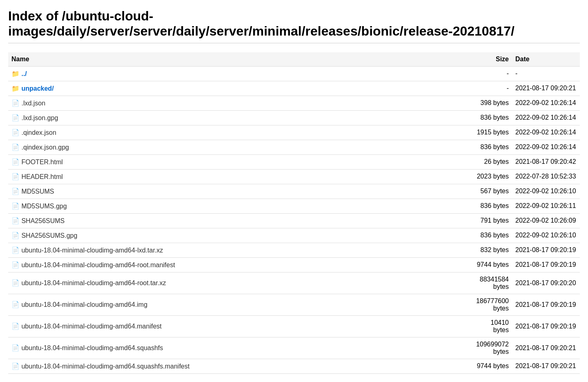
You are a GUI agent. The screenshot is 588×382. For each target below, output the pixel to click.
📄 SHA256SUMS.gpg (44, 236)
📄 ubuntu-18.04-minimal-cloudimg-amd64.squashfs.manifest (100, 366)
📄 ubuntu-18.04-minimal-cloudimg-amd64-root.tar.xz (89, 283)
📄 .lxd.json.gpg (35, 118)
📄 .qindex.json (34, 133)
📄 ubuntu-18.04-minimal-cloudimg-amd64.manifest (87, 326)
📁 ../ (19, 74)
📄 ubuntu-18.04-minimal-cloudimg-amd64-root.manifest (93, 265)
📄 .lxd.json (28, 103)
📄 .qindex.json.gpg (40, 147)
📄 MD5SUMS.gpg (39, 206)
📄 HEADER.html (37, 177)
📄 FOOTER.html (37, 162)
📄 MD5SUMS (33, 191)
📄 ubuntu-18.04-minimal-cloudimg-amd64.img (79, 305)
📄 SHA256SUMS (38, 221)
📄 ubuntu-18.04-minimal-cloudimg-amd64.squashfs (87, 348)
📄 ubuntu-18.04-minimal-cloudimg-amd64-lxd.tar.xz (87, 250)
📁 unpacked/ (33, 88)
